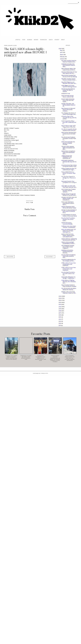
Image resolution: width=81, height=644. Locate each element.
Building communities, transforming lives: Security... (67, 252)
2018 (60, 311)
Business (30, 40)
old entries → (50, 257)
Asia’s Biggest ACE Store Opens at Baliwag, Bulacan (69, 86)
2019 (60, 309)
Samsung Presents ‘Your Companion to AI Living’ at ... (69, 183)
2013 (60, 321)
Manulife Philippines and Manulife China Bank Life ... (69, 83)
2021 (60, 305)
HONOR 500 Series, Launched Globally (67, 223)
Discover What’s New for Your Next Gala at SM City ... (69, 73)
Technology (43, 40)
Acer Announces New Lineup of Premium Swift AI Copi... (69, 166)
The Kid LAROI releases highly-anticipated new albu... (68, 148)
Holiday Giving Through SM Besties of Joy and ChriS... (69, 195)
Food (24, 40)
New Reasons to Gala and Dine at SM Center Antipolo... (68, 110)
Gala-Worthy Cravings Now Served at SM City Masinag (69, 76)
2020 (60, 307)
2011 (60, 326)
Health (51, 40)
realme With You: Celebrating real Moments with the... (69, 240)
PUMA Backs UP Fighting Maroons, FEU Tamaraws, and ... (69, 282)
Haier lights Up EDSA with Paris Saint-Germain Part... (69, 187)
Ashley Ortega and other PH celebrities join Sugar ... (69, 169)
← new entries (9, 257)
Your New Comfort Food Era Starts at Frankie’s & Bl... (69, 61)
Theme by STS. (44, 373)
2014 (60, 319)
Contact (57, 40)
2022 (60, 302)
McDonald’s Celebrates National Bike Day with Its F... (69, 162)
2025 (60, 296)
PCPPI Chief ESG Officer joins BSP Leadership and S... (69, 122)
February (62, 57)
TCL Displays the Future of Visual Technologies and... (69, 114)
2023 (60, 300)
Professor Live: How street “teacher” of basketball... (69, 227)
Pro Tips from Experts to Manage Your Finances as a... (69, 178)
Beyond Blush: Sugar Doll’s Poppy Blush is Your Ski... (69, 126)
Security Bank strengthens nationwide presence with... (68, 256)
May (61, 50)
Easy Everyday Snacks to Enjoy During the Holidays (69, 286)
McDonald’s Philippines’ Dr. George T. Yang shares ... (68, 278)
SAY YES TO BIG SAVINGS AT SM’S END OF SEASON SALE (69, 211)
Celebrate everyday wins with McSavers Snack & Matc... (68, 65)
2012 (60, 323)
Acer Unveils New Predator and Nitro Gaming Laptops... (69, 191)
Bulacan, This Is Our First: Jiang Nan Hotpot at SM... (69, 292)
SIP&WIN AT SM (66, 94)
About (63, 40)
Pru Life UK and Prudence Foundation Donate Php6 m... (69, 138)
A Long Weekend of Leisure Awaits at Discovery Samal (69, 215)
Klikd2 (35, 373)
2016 (60, 315)
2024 (60, 298)
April (61, 52)
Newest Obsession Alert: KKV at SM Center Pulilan (69, 207)
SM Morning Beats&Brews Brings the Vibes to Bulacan (68, 90)
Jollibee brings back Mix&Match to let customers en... (67, 157)
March (62, 55)
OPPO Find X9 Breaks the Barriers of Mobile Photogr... (68, 143)
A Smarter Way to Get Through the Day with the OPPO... (69, 118)
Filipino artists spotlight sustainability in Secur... (68, 243)
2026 (60, 49)
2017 (60, 313)
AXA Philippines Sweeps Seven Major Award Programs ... (68, 247)
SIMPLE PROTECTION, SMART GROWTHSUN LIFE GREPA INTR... (68, 235)
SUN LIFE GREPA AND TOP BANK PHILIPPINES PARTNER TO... (69, 231)
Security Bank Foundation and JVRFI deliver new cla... (68, 274)
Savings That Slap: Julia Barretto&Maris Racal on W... (68, 105)
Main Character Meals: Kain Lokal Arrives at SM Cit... (69, 69)
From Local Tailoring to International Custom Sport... (68, 203)
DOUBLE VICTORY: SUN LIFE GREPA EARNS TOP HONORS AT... (69, 199)
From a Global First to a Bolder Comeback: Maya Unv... (68, 173)
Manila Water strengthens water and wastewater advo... (68, 152)
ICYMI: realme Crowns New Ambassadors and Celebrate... (69, 264)
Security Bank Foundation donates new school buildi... (68, 219)
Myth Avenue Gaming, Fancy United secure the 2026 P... (69, 134)
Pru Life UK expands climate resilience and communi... (69, 130)
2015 (60, 317)
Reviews (36, 40)
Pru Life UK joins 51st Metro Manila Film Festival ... (69, 289)
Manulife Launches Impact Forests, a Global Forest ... (69, 79)
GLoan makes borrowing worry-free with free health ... (68, 100)
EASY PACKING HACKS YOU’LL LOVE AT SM (67, 96)
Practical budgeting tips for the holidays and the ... (69, 260)
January (62, 59)
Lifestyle (18, 40)
